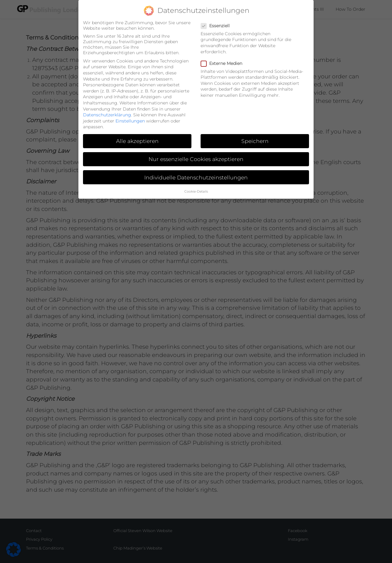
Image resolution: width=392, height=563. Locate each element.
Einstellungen (130, 113)
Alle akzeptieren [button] (137, 133)
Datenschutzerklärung (107, 107)
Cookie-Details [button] (196, 184)
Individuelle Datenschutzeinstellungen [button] (196, 169)
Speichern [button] (255, 133)
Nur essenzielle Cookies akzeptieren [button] (196, 151)
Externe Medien (223, 55)
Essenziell (217, 18)
